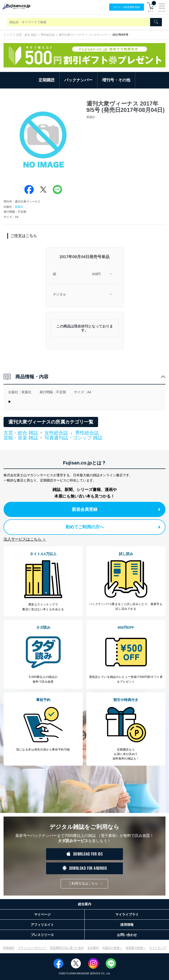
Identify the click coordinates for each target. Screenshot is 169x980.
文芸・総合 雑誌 (26, 35)
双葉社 (19, 207)
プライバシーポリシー (32, 948)
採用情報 (127, 925)
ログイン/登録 (127, 7)
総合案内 (85, 904)
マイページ (42, 914)
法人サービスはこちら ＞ (25, 539)
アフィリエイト (42, 925)
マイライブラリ (127, 914)
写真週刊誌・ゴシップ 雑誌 (74, 438)
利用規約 (9, 948)
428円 (96, 274)
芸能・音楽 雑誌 (21, 438)
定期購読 (47, 80)
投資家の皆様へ (136, 948)
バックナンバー (98, 35)
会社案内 (93, 948)
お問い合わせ (127, 935)
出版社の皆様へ (112, 948)
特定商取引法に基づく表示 (67, 948)
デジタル (60, 294)
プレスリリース (42, 935)
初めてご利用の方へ (113, 527)
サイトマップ (158, 948)
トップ (8, 35)
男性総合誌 (48, 35)
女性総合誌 (56, 433)
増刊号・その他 (116, 80)
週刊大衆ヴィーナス (72, 35)
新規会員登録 (116, 509)
